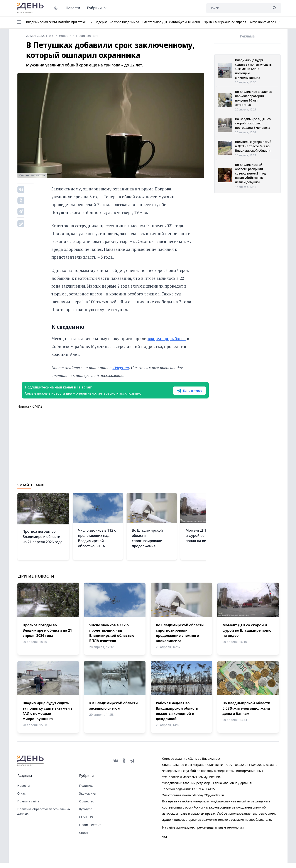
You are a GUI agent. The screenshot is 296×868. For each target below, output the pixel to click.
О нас (22, 799)
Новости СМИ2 (30, 412)
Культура (86, 814)
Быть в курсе (178, 393)
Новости (73, 8)
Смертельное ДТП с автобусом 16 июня (171, 22)
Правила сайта (28, 806)
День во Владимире (31, 8)
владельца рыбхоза (167, 338)
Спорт (84, 838)
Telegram (121, 367)
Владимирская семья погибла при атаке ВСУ (59, 22)
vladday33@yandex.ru (208, 800)
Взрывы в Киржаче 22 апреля (224, 22)
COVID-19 (86, 822)
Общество (87, 806)
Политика (86, 791)
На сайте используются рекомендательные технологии (203, 833)
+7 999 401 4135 (203, 794)
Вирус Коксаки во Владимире (270, 22)
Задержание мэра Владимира (117, 22)
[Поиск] (237, 8)
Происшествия (90, 830)
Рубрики (97, 8)
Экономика (88, 799)
